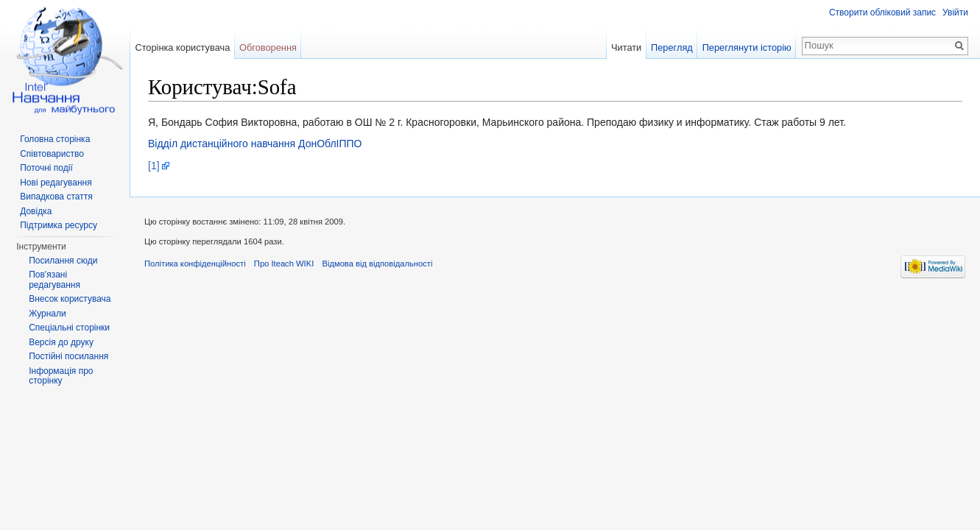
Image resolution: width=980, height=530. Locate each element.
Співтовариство (52, 154)
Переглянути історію (747, 47)
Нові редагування (56, 183)
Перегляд (672, 47)
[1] (154, 166)
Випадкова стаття (56, 197)
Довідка (36, 211)
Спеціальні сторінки (69, 328)
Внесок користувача (70, 299)
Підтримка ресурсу (59, 225)
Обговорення (268, 47)
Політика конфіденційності (195, 264)
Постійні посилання (68, 356)
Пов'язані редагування (54, 280)
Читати (626, 47)
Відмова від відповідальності (377, 264)
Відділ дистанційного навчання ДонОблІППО (255, 144)
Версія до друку (61, 342)
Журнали (47, 314)
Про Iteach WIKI (284, 264)
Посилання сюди (63, 261)
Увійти (955, 13)
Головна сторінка (55, 139)
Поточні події (46, 168)
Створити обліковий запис (882, 13)
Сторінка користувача (182, 47)
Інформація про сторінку (61, 376)
